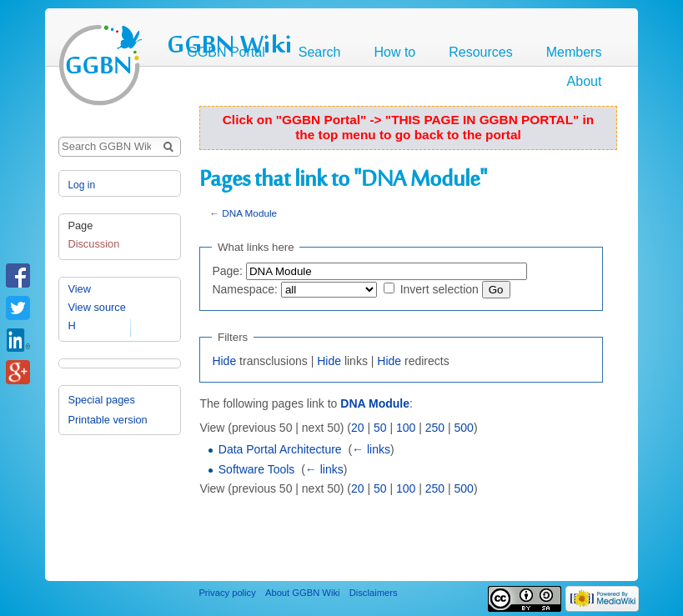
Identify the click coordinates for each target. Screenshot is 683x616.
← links (371, 449)
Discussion (93, 244)
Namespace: (245, 289)
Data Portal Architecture (280, 449)
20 (358, 428)
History (84, 326)
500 (464, 428)
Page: (227, 271)
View (79, 289)
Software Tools (257, 469)
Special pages (101, 400)
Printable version (107, 420)
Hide (224, 361)
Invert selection (439, 289)
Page (80, 225)
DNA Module (249, 213)
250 (435, 428)
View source (96, 307)
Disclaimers (374, 593)
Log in (81, 185)
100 (406, 428)
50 (380, 428)
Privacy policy (227, 593)
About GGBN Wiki (303, 593)
